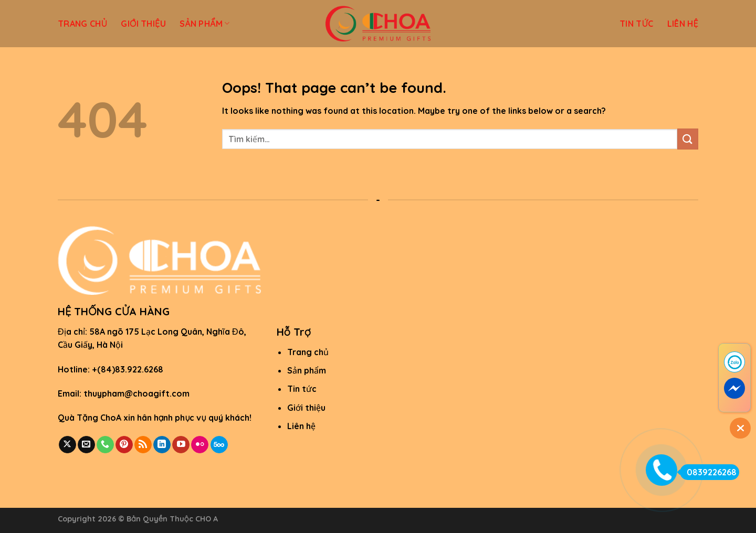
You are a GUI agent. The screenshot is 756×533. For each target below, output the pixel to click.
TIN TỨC (637, 24)
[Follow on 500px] (219, 445)
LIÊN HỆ (683, 24)
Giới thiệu (306, 408)
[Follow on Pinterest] (124, 445)
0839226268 (708, 472)
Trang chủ (308, 352)
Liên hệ (301, 426)
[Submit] (688, 139)
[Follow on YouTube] (181, 445)
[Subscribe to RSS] (143, 445)
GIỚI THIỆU (143, 24)
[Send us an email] (86, 445)
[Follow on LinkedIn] (162, 445)
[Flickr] (200, 445)
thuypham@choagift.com (136, 393)
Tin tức (302, 389)
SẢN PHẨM (205, 24)
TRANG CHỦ (82, 24)
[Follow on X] (67, 445)
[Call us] (105, 445)
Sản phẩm (307, 370)
